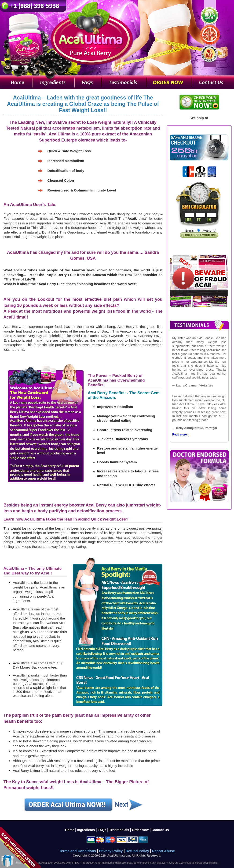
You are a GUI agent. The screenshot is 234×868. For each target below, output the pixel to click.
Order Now (140, 830)
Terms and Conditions (78, 851)
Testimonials (119, 830)
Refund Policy (138, 851)
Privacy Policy (111, 851)
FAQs (102, 830)
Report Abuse (163, 851)
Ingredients (86, 830)
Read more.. (180, 435)
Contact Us (160, 830)
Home (70, 830)
